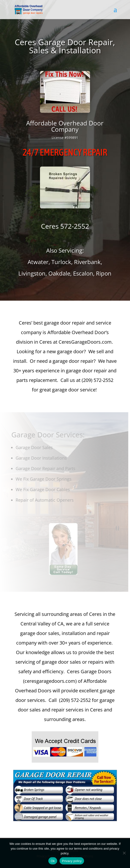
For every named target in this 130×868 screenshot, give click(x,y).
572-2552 (75, 226)
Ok (53, 861)
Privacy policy (72, 861)
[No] (124, 853)
